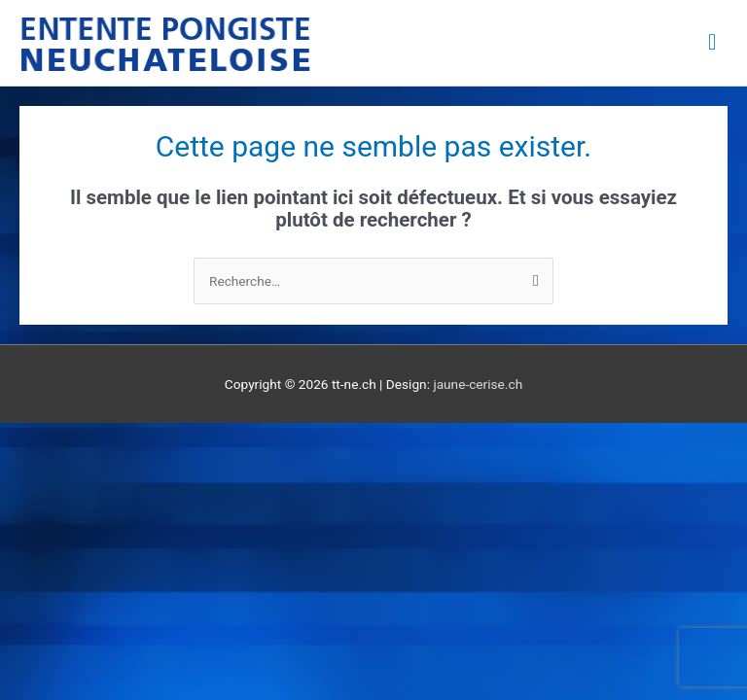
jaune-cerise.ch (478, 384)
